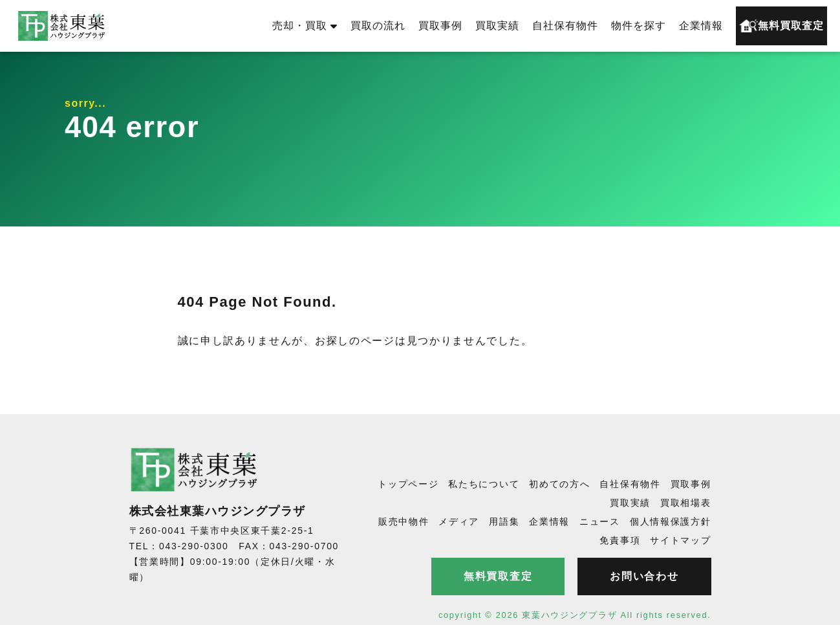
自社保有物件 (565, 26)
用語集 (504, 521)
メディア (459, 521)
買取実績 (497, 26)
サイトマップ (680, 540)
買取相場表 (686, 503)
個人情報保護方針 (671, 521)
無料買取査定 (781, 26)
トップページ (408, 484)
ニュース (600, 521)
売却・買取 (305, 26)
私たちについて (484, 484)
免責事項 (620, 540)
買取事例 (440, 26)
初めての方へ (559, 484)
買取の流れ (378, 26)
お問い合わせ (644, 576)
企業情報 (701, 26)
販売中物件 (404, 521)
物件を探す (639, 26)
